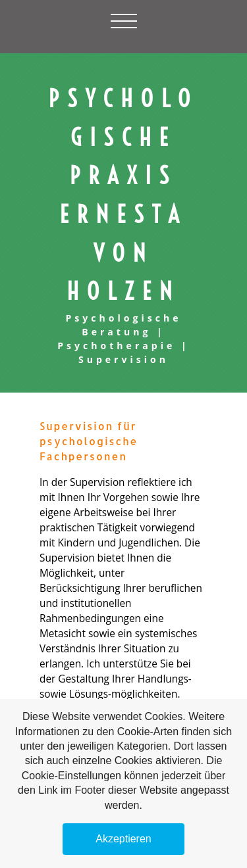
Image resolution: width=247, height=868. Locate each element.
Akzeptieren (123, 839)
